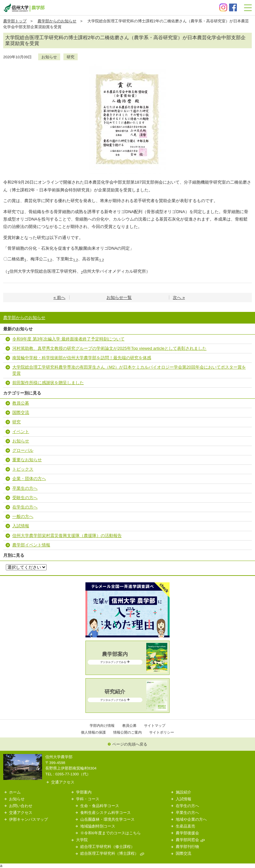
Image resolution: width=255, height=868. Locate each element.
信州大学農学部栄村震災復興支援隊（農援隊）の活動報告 (67, 536)
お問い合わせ (21, 806)
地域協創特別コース (98, 826)
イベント (21, 432)
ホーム (15, 792)
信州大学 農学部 (24, 8)
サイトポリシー (162, 732)
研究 (71, 57)
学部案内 (84, 792)
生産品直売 (185, 826)
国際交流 (21, 412)
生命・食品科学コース (100, 806)
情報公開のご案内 (127, 732)
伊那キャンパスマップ (28, 819)
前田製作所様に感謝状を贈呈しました (48, 383)
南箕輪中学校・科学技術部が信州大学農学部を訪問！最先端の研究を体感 (82, 358)
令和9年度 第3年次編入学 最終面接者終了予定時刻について (68, 339)
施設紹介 (183, 792)
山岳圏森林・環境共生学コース (107, 819)
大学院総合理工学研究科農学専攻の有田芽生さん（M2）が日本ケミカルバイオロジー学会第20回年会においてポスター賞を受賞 (129, 370)
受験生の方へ (25, 498)
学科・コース (88, 799)
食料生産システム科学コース (105, 812)
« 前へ (59, 297)
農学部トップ (15, 21)
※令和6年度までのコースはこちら (111, 833)
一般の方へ (23, 516)
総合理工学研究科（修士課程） (107, 846)
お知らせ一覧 (119, 297)
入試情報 (21, 526)
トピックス (23, 469)
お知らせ (49, 57)
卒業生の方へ (25, 488)
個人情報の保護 (93, 732)
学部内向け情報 (102, 725)
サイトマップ (155, 725)
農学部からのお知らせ (57, 21)
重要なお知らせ (27, 460)
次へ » (179, 297)
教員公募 (21, 403)
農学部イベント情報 (31, 545)
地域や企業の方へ (191, 819)
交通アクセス (63, 782)
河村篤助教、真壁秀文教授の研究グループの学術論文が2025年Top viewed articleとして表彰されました (109, 348)
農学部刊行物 (187, 846)
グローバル (23, 450)
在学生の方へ (25, 507)
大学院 (82, 840)
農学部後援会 (187, 833)
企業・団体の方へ (29, 479)
